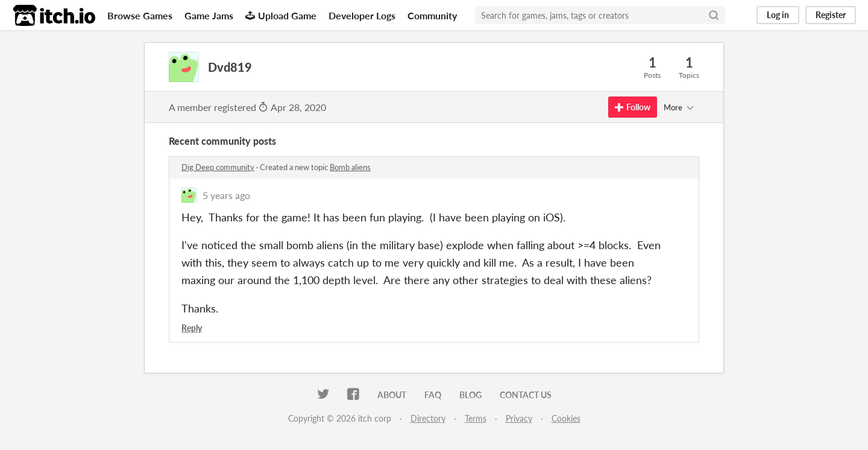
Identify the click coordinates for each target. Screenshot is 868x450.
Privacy (519, 418)
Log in (778, 15)
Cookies (566, 418)
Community (432, 15)
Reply (192, 328)
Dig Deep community (218, 167)
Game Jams (209, 15)
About (392, 395)
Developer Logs (362, 15)
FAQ (433, 395)
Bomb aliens (350, 167)
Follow (633, 107)
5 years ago (226, 195)
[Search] (714, 15)
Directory (428, 418)
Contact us (526, 395)
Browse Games (140, 15)
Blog (470, 395)
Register (831, 15)
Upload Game (281, 15)
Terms (476, 418)
